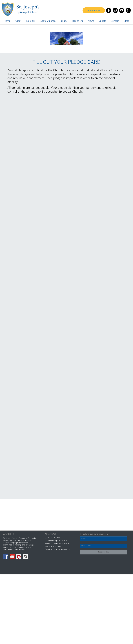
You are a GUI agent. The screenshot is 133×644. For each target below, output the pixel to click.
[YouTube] (122, 10)
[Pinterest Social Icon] (19, 557)
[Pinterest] (128, 10)
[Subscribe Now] (104, 552)
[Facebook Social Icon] (6, 557)
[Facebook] (109, 10)
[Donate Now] (94, 10)
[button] (126, 21)
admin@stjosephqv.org (60, 549)
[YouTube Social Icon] (12, 557)
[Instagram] (115, 10)
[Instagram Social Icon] (25, 557)
